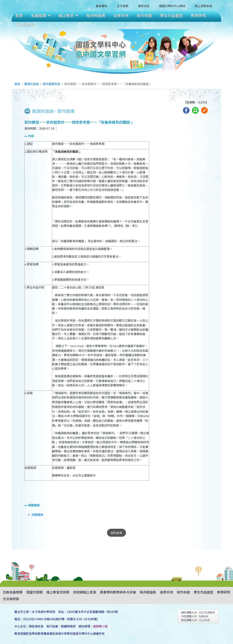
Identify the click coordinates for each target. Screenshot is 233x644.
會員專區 (102, 6)
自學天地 (121, 15)
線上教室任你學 (58, 592)
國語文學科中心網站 (172, 6)
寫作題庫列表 (52, 84)
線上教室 (68, 15)
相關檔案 (37, 515)
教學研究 (199, 15)
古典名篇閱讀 (13, 592)
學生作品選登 (171, 15)
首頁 (19, 15)
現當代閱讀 (34, 592)
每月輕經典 (96, 15)
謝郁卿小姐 (100, 626)
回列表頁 (116, 533)
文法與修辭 (25, 24)
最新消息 (144, 6)
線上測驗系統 (204, 6)
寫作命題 (144, 15)
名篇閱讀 (41, 15)
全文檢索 (123, 6)
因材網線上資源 (85, 592)
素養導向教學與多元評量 (118, 592)
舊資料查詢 (31, 84)
